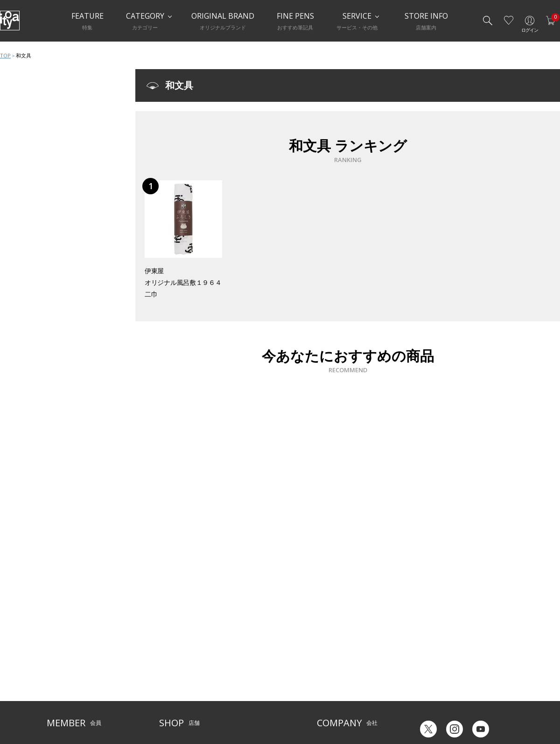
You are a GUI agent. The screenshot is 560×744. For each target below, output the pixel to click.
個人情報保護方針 (69, 693)
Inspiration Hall (179, 664)
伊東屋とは (331, 650)
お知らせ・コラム (249, 679)
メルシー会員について (75, 664)
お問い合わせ (63, 679)
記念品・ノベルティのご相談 (353, 679)
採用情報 (328, 693)
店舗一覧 (170, 650)
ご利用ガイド (63, 650)
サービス (238, 650)
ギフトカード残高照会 (443, 670)
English (466, 706)
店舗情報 (238, 664)
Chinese (503, 706)
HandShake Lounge (185, 679)
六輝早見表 (429, 656)
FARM (166, 707)
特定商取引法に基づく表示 (80, 707)
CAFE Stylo (173, 693)
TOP (5, 55)
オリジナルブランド (342, 664)
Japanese (427, 706)
